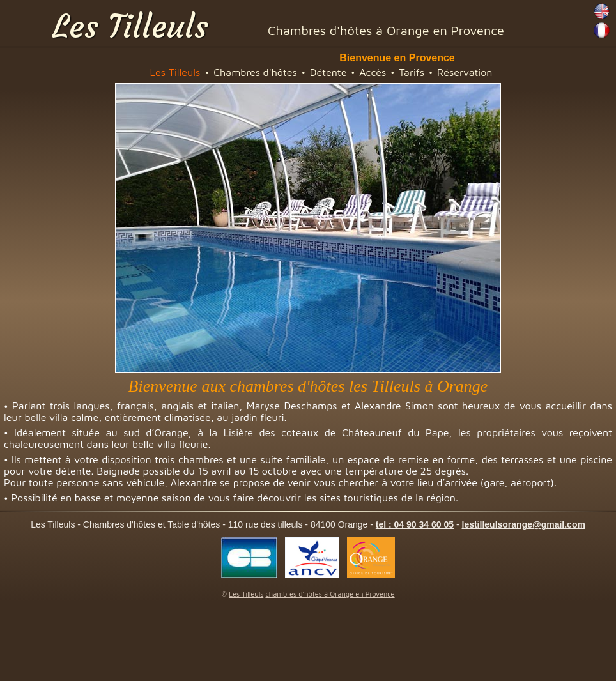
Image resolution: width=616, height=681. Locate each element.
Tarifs (412, 72)
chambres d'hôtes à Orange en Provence (330, 594)
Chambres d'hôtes (255, 72)
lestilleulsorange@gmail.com (524, 524)
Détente (328, 72)
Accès (373, 72)
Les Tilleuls (130, 27)
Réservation (465, 72)
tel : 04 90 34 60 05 (415, 524)
